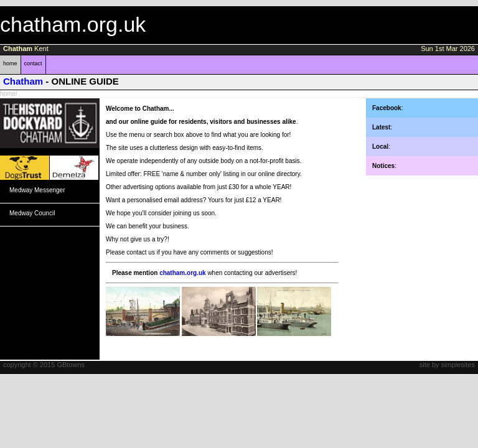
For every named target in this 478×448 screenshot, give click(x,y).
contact (33, 63)
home (10, 63)
